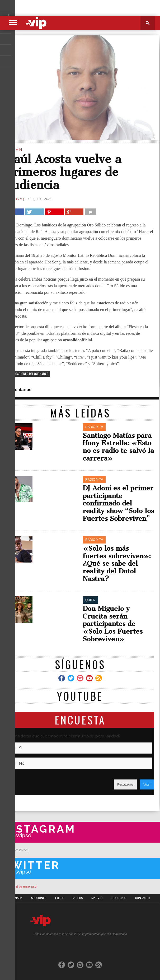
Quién (14, 150)
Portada (16, 898)
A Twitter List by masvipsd (18, 886)
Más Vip (19, 199)
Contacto (142, 898)
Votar (147, 784)
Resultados (125, 784)
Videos (78, 898)
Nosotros (119, 898)
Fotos (60, 898)
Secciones (39, 898)
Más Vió (97, 898)
